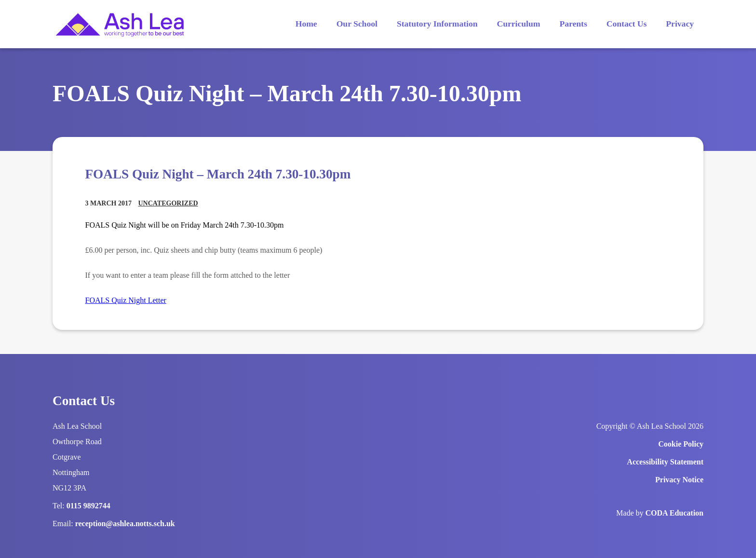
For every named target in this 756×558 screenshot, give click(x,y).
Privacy (680, 24)
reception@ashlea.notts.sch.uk (125, 524)
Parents (573, 24)
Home (306, 24)
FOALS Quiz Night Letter (126, 300)
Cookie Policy (681, 444)
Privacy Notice (679, 480)
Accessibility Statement (665, 462)
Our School (357, 24)
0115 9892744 (88, 506)
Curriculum (519, 24)
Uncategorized (168, 203)
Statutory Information (437, 24)
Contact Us (627, 24)
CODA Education (675, 513)
